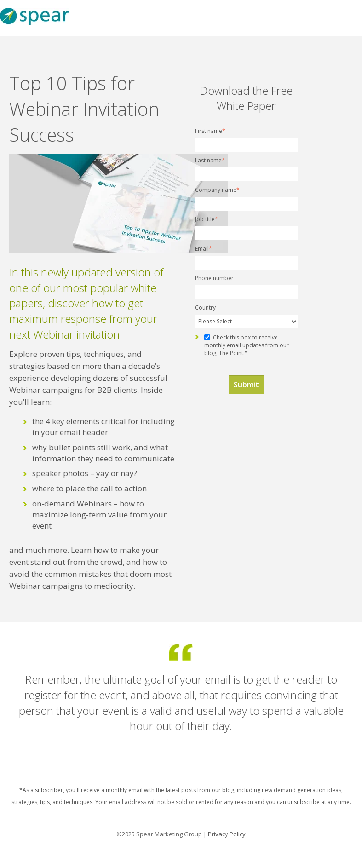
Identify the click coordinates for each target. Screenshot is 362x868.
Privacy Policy (227, 834)
